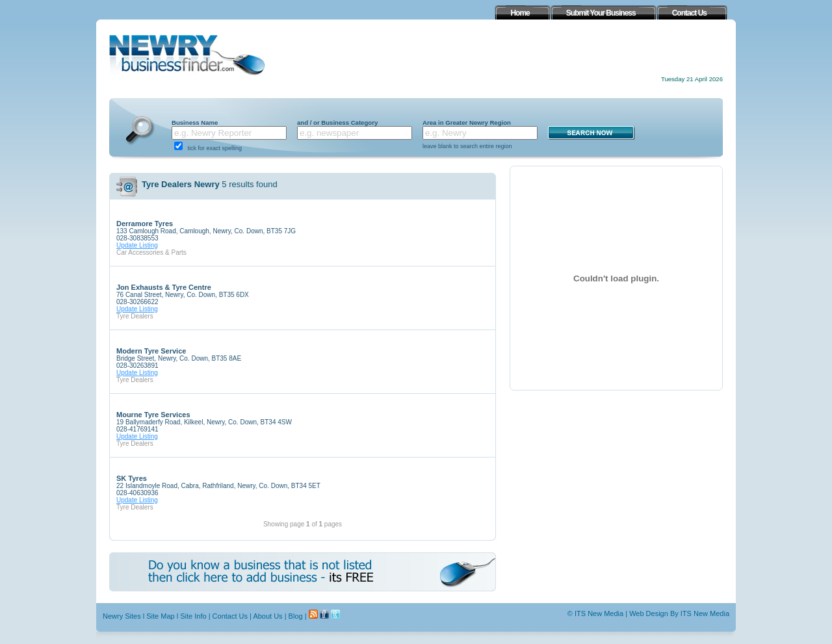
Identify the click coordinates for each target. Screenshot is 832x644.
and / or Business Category (337, 122)
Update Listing (137, 245)
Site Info (193, 616)
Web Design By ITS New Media (679, 613)
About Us (267, 616)
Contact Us (230, 616)
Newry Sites (122, 616)
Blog (296, 616)
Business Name (195, 122)
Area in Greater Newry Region (467, 122)
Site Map (160, 616)
